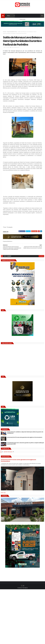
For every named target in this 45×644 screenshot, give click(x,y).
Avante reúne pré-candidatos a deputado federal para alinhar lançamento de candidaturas (25, 433)
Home (4, 32)
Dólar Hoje (3, 493)
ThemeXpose (25, 588)
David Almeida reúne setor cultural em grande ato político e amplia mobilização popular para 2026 (25, 443)
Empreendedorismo (12, 32)
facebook (41, 256)
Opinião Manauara (8, 452)
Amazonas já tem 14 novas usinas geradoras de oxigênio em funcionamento (25, 437)
